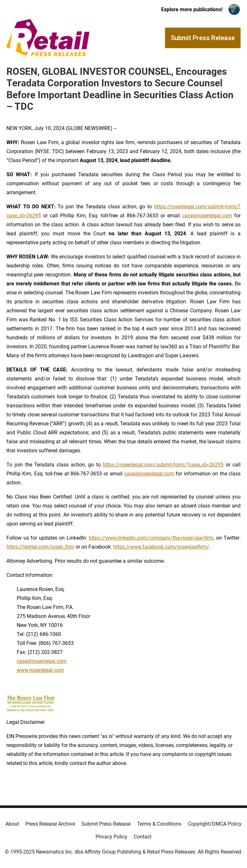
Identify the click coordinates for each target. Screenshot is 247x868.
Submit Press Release (106, 824)
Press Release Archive (50, 824)
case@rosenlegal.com (207, 216)
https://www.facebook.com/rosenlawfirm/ (161, 547)
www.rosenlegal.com (40, 670)
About (12, 824)
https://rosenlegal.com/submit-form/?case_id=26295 (163, 465)
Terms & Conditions (159, 824)
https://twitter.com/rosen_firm (40, 547)
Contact (143, 837)
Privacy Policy (111, 837)
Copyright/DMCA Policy (215, 824)
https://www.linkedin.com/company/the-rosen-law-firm (151, 538)
